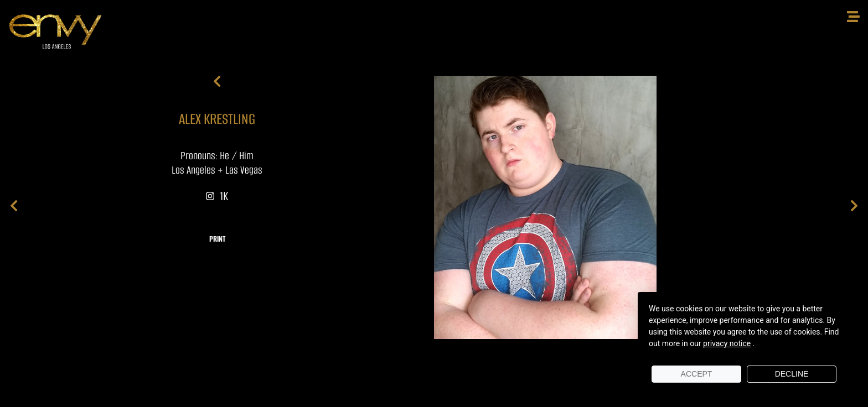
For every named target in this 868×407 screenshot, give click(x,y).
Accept (697, 374)
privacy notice (727, 343)
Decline (792, 374)
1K (217, 196)
